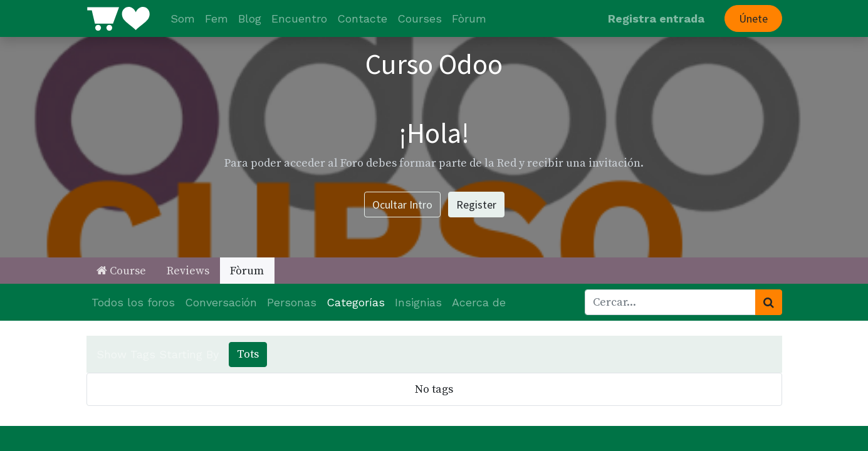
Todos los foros (133, 302)
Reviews (188, 271)
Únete (753, 18)
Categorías (356, 302)
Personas (292, 302)
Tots (248, 354)
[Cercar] (769, 302)
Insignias (418, 302)
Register (476, 205)
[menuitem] (183, 18)
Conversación (221, 302)
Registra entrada (656, 18)
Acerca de (479, 302)
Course (121, 271)
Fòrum (247, 271)
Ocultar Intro (402, 205)
